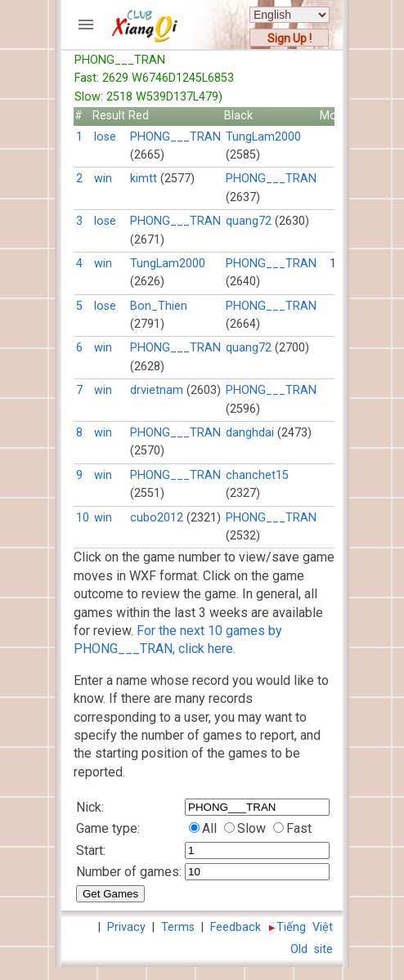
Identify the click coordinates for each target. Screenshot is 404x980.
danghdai (250, 433)
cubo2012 (157, 518)
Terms (178, 927)
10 (83, 518)
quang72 (249, 221)
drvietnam (157, 390)
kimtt (144, 179)
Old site (312, 949)
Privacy (126, 927)
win (103, 179)
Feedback (236, 927)
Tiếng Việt (305, 927)
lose (105, 137)
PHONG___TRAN (175, 137)
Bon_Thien (159, 306)
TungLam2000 (263, 137)
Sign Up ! (290, 38)
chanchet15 (257, 475)
